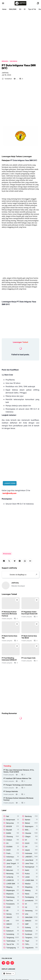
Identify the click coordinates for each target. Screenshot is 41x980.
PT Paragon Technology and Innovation (18, 785)
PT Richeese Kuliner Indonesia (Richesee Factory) (9, 614)
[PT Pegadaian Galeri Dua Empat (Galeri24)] (30, 603)
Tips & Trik (32, 9)
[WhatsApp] (25, 561)
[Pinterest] (20, 561)
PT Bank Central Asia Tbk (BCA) (29, 637)
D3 (20, 9)
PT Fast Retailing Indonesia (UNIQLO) (9, 659)
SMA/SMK (13, 9)
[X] (9, 561)
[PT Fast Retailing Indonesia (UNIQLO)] (11, 649)
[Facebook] (4, 561)
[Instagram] (8, 963)
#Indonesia (7, 554)
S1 (25, 9)
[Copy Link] (30, 561)
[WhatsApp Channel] (12, 963)
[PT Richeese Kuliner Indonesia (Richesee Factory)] (11, 603)
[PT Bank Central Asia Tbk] (11, 627)
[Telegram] (14, 561)
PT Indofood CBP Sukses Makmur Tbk (17, 778)
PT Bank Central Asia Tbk (9, 637)
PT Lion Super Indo (28, 658)
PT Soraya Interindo (11, 791)
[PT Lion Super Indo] (30, 649)
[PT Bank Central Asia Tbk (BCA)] (30, 627)
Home (4, 9)
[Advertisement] (20, 36)
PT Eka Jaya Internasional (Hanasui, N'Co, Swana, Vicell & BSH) (19, 771)
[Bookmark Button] (38, 3)
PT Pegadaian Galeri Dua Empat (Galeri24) (29, 613)
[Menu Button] (3, 3)
